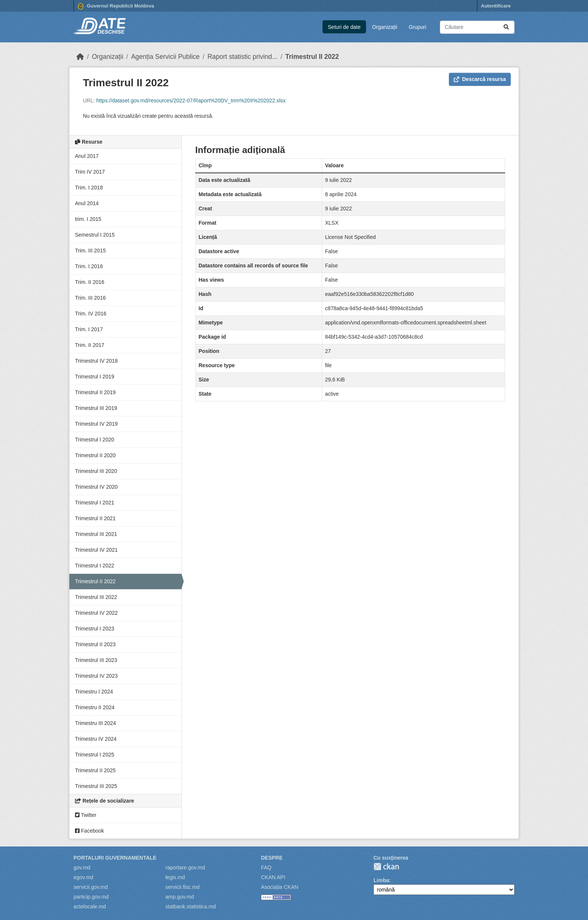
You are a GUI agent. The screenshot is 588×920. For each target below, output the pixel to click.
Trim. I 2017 (89, 329)
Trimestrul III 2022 (96, 597)
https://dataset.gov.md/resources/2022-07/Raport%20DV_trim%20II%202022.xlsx (191, 101)
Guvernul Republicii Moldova (116, 6)
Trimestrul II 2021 (95, 518)
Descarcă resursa (480, 79)
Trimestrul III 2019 (96, 408)
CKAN (386, 867)
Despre (272, 858)
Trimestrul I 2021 (95, 503)
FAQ (266, 867)
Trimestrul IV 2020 (96, 487)
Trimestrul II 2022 (312, 57)
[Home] (80, 57)
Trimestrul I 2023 (95, 629)
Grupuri (418, 27)
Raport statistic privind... (242, 57)
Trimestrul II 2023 (95, 644)
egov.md (83, 877)
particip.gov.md (91, 897)
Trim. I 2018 (89, 188)
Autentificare (496, 6)
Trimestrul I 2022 (95, 566)
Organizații (385, 27)
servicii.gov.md (91, 887)
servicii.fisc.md (182, 887)
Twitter (86, 815)
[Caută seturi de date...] (477, 27)
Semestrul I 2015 (95, 235)
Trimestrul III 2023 (96, 660)
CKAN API (273, 877)
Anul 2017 (87, 156)
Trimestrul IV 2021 (96, 550)
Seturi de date (344, 27)
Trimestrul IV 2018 (96, 361)
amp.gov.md (180, 897)
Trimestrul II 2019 (95, 392)
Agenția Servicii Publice (165, 57)
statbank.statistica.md (191, 906)
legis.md (175, 877)
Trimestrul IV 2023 (96, 676)
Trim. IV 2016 (91, 314)
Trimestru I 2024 (94, 692)
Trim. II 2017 (90, 345)
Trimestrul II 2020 (95, 455)
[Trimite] (506, 27)
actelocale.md (90, 906)
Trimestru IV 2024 (96, 739)
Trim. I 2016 (89, 266)
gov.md (82, 867)
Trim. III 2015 (90, 251)
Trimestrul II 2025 (95, 770)
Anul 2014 (87, 203)
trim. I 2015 (88, 219)
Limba (381, 880)
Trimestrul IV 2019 (96, 424)
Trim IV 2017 (90, 172)
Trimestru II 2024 (95, 707)
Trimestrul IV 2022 (96, 613)
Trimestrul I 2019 (95, 377)
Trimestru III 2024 (95, 723)
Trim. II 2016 (90, 282)
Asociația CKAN (280, 887)
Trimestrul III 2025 (96, 786)
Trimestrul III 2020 (96, 471)
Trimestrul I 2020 (95, 440)
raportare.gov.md (185, 867)
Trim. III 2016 (90, 298)
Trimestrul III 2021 (96, 534)
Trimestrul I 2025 (95, 755)
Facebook (89, 831)
